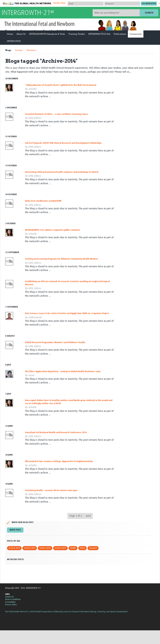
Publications (120, 34)
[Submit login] (149, 4)
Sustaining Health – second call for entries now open (51, 490)
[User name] (86, 4)
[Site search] (117, 13)
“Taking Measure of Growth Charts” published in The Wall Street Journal (61, 85)
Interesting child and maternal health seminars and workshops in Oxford (62, 172)
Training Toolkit (77, 34)
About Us (21, 34)
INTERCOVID (14, 41)
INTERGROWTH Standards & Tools (47, 34)
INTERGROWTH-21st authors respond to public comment (52, 230)
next (88, 516)
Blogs (8, 50)
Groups (19, 50)
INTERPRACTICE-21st (99, 34)
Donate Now (59, 3)
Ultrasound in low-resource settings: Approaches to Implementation (59, 461)
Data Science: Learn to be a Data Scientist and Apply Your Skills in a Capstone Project (67, 313)
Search (149, 13)
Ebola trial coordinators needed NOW (43, 201)
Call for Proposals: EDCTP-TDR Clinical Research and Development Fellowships (63, 143)
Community (136, 34)
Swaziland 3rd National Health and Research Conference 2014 (56, 433)
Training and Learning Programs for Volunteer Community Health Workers (62, 259)
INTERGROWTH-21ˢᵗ (28, 13)
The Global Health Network (27, 4)
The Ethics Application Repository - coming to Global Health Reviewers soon (63, 372)
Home (10, 34)
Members (31, 50)
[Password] (122, 4)
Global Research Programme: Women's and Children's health (55, 343)
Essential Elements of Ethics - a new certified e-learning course (56, 114)
